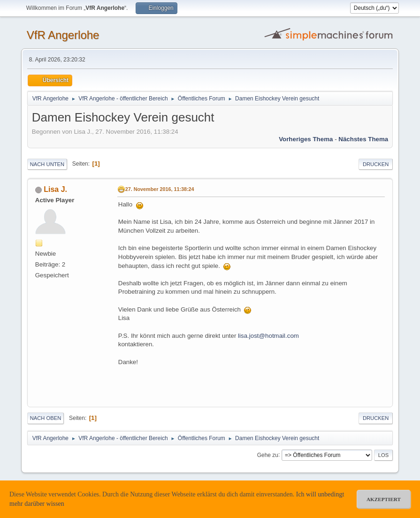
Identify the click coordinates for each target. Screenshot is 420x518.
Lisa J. (55, 189)
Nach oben (46, 418)
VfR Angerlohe (63, 35)
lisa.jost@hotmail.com (268, 336)
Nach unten (47, 164)
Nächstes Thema (363, 139)
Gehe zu (268, 455)
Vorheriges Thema (306, 139)
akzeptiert (384, 499)
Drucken (376, 164)
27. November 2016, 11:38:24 (160, 189)
